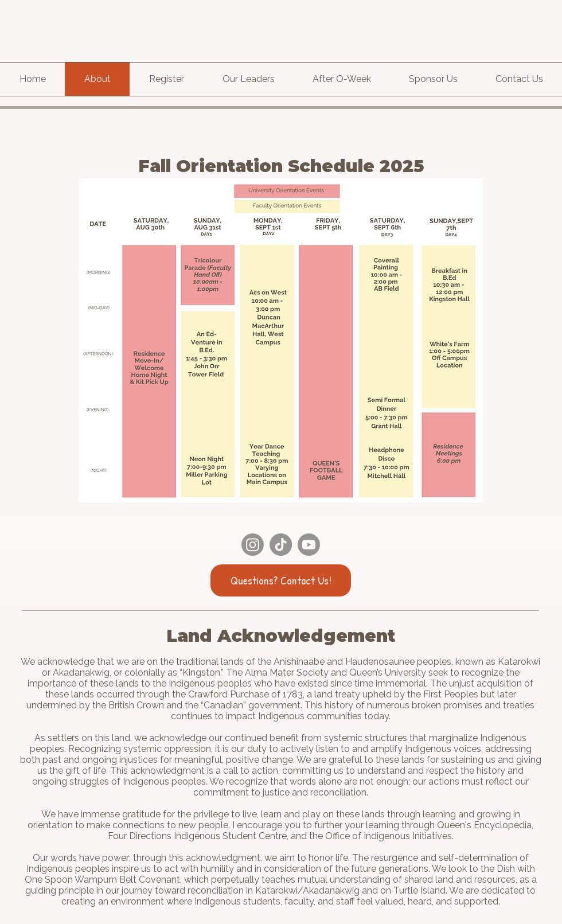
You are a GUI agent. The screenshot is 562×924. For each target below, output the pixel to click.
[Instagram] (253, 545)
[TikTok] (281, 545)
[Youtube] (309, 545)
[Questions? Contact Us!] (281, 580)
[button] (342, 79)
